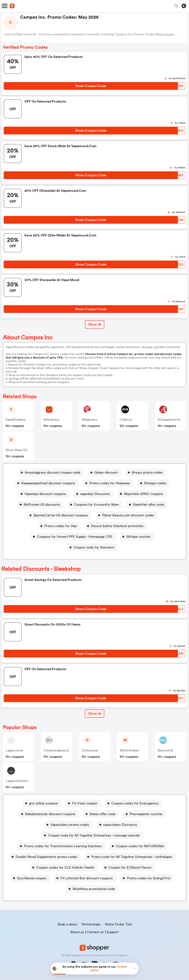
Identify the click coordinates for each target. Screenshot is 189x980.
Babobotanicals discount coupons (50, 814)
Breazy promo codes (147, 472)
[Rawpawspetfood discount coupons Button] (47, 483)
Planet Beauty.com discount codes (128, 515)
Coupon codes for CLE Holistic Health (65, 868)
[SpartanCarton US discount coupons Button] (59, 515)
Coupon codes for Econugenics (135, 803)
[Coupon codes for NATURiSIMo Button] (138, 846)
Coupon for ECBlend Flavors (130, 868)
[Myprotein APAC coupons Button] (142, 494)
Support (113, 932)
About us (77, 932)
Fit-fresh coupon (85, 803)
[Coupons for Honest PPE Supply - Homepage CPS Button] (73, 537)
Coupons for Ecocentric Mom (96, 505)
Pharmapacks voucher (146, 814)
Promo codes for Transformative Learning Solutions (63, 846)
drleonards (90, 750)
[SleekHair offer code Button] (147, 505)
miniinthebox (129, 750)
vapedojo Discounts (95, 494)
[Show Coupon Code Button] (91, 86)
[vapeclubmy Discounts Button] (119, 825)
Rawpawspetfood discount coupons (48, 483)
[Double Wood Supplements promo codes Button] (45, 857)
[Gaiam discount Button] (105, 472)
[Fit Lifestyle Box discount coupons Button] (85, 878)
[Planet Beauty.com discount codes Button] (127, 515)
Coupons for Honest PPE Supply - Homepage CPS (75, 537)
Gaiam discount (106, 472)
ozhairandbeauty (56, 750)
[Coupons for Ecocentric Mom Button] (95, 505)
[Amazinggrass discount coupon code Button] (51, 472)
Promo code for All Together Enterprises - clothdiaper (132, 857)
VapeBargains (16, 420)
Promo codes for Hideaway (110, 483)
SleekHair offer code (148, 505)
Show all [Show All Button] (95, 324)
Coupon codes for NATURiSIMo (140, 846)
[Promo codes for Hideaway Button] (108, 483)
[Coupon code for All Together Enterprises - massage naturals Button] (92, 835)
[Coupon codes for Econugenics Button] (134, 803)
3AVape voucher (139, 537)
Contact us (95, 932)
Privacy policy (97, 955)
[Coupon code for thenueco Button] (92, 547)
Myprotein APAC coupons (144, 494)
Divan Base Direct (19, 450)
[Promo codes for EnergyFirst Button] (147, 878)
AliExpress (51, 420)
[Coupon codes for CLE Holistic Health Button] (64, 868)
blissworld (165, 750)
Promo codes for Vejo (61, 526)
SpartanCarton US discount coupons (61, 515)
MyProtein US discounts (42, 505)
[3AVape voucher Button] (137, 537)
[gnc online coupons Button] (42, 803)
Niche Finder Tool (118, 924)
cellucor (126, 420)
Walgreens (90, 420)
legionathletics (17, 781)
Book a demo (67, 924)
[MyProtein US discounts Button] (40, 505)
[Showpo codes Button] (154, 483)
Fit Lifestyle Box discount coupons (87, 878)
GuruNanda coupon (32, 878)
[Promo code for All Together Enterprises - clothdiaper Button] (130, 857)
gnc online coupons (43, 803)
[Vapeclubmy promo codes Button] (68, 825)
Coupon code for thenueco (94, 547)
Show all (95, 714)
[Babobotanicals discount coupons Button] (49, 814)
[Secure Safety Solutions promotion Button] (116, 526)
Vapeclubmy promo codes (70, 825)
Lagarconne (14, 750)
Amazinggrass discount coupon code (53, 472)
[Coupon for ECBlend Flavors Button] (128, 868)
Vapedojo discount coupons (45, 494)
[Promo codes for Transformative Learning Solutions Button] (61, 846)
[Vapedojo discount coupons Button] (44, 494)
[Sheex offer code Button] (101, 814)
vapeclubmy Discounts (120, 825)
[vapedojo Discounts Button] (93, 494)
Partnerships (91, 924)
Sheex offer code (103, 814)
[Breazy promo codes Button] (146, 472)
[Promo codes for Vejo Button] (59, 526)
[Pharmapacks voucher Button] (145, 814)
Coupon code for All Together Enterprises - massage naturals (94, 835)
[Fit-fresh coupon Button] (83, 803)
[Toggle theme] (184, 6)
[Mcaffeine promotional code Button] (92, 889)
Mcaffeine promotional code (94, 889)
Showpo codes (155, 483)
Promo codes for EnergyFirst (149, 878)
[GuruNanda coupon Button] (30, 878)
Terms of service (117, 955)
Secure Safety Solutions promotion (117, 526)
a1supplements (169, 420)
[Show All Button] (95, 714)
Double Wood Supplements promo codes (46, 857)
